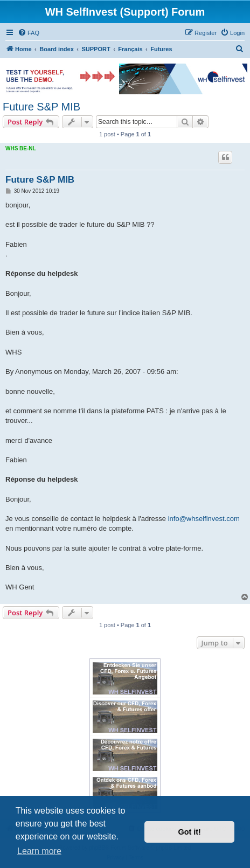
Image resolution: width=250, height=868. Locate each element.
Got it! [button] (190, 832)
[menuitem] (29, 33)
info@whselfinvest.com (204, 519)
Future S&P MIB (41, 107)
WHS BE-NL (21, 148)
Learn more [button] (39, 851)
